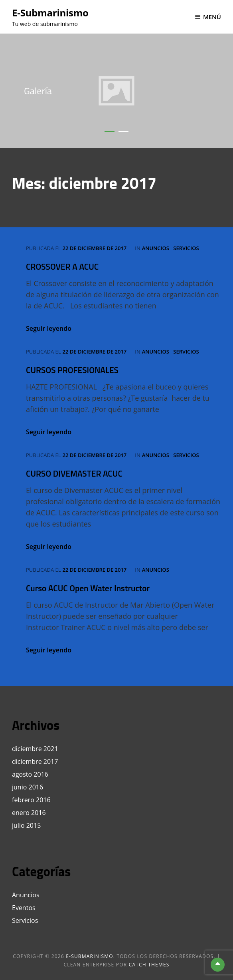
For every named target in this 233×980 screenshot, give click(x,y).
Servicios (186, 248)
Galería (38, 91)
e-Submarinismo (50, 13)
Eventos (24, 908)
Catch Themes (149, 965)
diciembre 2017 (35, 761)
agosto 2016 (30, 774)
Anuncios (156, 248)
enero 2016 (29, 813)
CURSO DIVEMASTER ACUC (74, 473)
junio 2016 (28, 787)
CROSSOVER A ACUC (62, 266)
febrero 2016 (31, 800)
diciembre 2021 (35, 749)
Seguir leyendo (49, 328)
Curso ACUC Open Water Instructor (88, 588)
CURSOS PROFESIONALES (72, 370)
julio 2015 (26, 825)
